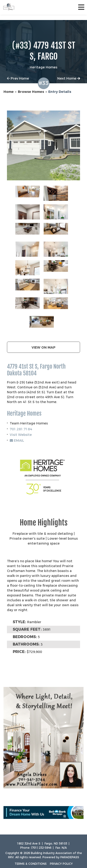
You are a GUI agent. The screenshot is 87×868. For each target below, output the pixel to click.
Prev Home (18, 78)
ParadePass (70, 857)
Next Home (69, 78)
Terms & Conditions (31, 864)
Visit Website (21, 435)
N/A (64, 848)
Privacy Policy (61, 864)
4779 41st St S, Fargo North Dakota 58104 (36, 370)
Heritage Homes (24, 414)
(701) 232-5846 (41, 848)
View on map (43, 347)
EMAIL (17, 441)
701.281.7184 (21, 429)
